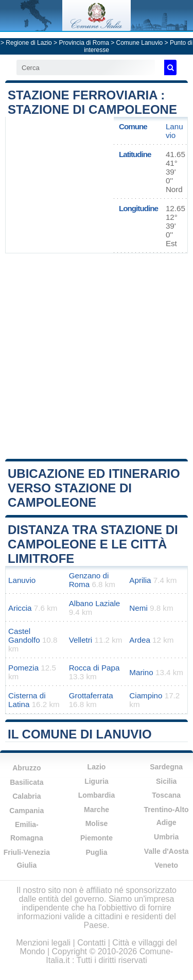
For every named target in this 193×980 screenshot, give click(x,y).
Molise (97, 823)
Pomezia (23, 668)
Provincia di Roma (84, 43)
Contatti (91, 943)
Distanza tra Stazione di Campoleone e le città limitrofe (93, 544)
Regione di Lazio (29, 43)
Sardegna (166, 767)
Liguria (97, 781)
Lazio (97, 767)
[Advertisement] (97, 355)
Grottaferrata (91, 695)
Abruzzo (27, 768)
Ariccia (20, 608)
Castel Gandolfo (24, 635)
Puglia (96, 852)
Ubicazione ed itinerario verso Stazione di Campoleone (94, 488)
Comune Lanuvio (140, 43)
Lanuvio (174, 131)
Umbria (166, 837)
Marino (141, 672)
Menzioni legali (43, 943)
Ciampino (146, 695)
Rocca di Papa (94, 668)
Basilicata (27, 782)
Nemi (138, 608)
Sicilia (166, 781)
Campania (27, 811)
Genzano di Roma (89, 580)
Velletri (81, 640)
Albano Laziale (95, 603)
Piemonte (97, 838)
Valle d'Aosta (166, 851)
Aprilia (140, 580)
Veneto (166, 865)
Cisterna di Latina (27, 700)
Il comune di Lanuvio (80, 734)
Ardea (140, 640)
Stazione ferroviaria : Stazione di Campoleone (92, 102)
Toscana (166, 795)
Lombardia (97, 795)
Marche (97, 810)
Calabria (27, 796)
